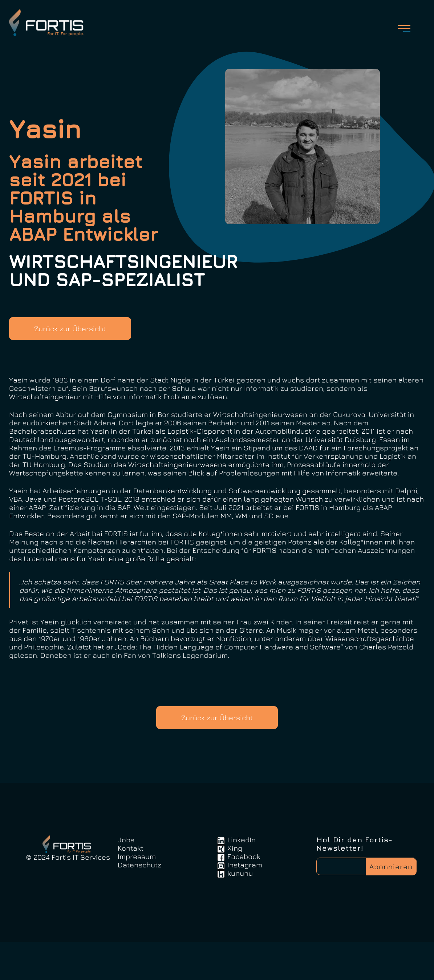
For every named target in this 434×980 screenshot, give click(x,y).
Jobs (126, 878)
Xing (235, 886)
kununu (240, 911)
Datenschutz (139, 903)
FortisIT (57, 25)
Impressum (137, 894)
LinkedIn (242, 878)
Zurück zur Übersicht (76, 336)
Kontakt (131, 886)
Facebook (244, 894)
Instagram (245, 903)
